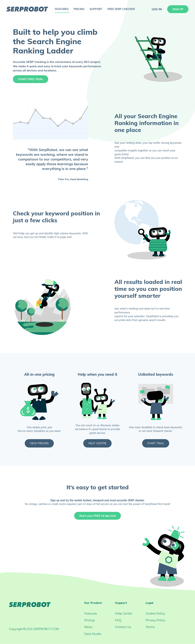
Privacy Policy (155, 620)
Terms (150, 627)
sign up (178, 9)
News (88, 627)
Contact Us (123, 627)
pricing (79, 9)
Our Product (93, 603)
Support (121, 603)
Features (91, 614)
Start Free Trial (31, 79)
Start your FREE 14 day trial (97, 516)
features (62, 9)
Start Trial (156, 443)
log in (157, 9)
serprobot (27, 9)
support (96, 9)
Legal (149, 603)
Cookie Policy (155, 614)
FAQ (118, 620)
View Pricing (39, 443)
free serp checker (121, 9)
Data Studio (93, 634)
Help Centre (97, 443)
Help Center (124, 614)
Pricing (89, 620)
